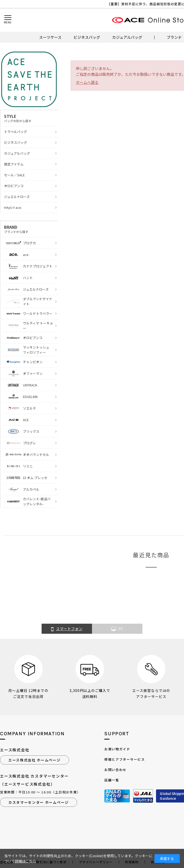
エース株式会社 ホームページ (35, 760)
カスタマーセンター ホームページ (39, 802)
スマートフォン (67, 629)
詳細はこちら (25, 861)
